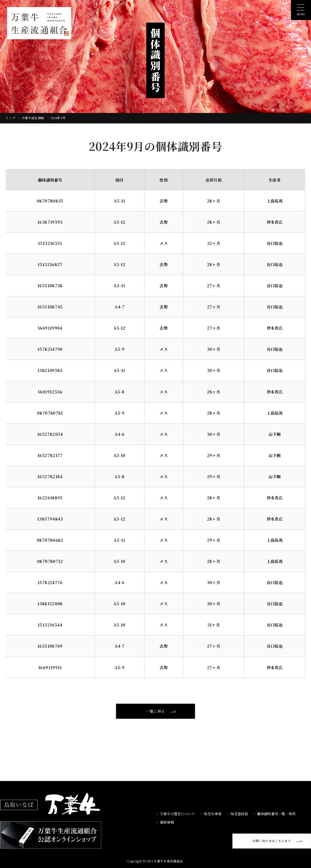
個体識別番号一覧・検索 (276, 813)
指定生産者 (212, 813)
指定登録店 (239, 813)
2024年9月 (58, 118)
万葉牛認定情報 (34, 118)
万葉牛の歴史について (177, 813)
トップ (11, 118)
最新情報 (166, 822)
